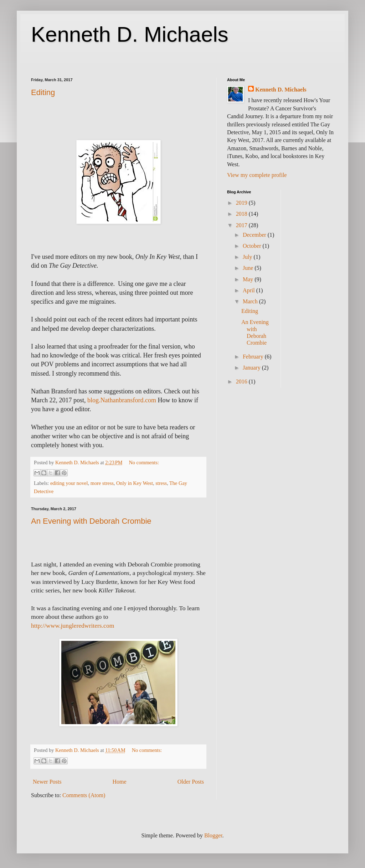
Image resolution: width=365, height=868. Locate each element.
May (249, 279)
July (248, 257)
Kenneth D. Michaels (130, 34)
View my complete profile (257, 175)
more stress (102, 483)
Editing (43, 92)
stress (161, 483)
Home (120, 782)
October (253, 246)
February (254, 357)
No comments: (144, 462)
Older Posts (191, 782)
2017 (242, 225)
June (249, 268)
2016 (242, 381)
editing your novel (69, 483)
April (250, 290)
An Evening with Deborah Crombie (91, 521)
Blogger (213, 835)
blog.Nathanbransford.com (122, 400)
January (252, 368)
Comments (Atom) (84, 795)
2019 (242, 203)
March (251, 301)
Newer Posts (47, 782)
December (255, 235)
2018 (242, 214)
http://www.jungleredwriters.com (73, 626)
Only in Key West (135, 483)
